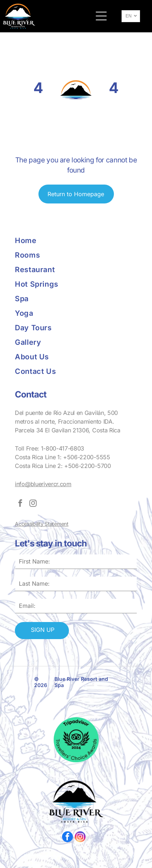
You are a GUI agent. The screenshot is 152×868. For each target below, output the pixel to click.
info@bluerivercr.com (43, 484)
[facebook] (20, 504)
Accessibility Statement (42, 524)
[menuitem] (45, 241)
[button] (101, 16)
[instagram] (33, 504)
